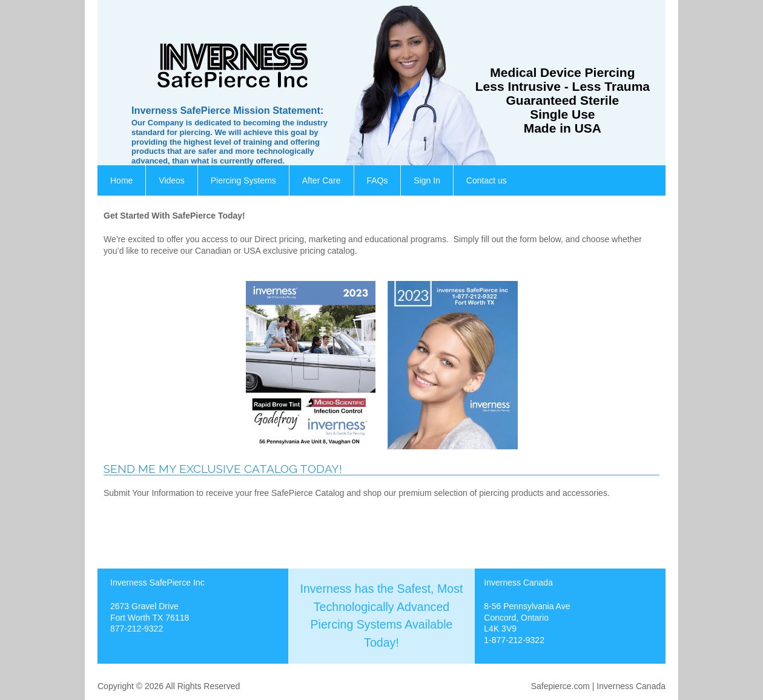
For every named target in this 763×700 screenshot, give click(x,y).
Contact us (487, 180)
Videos (172, 180)
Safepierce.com (560, 686)
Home (121, 180)
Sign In (427, 180)
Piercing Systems (243, 180)
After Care (322, 180)
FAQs (377, 180)
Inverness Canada (631, 686)
